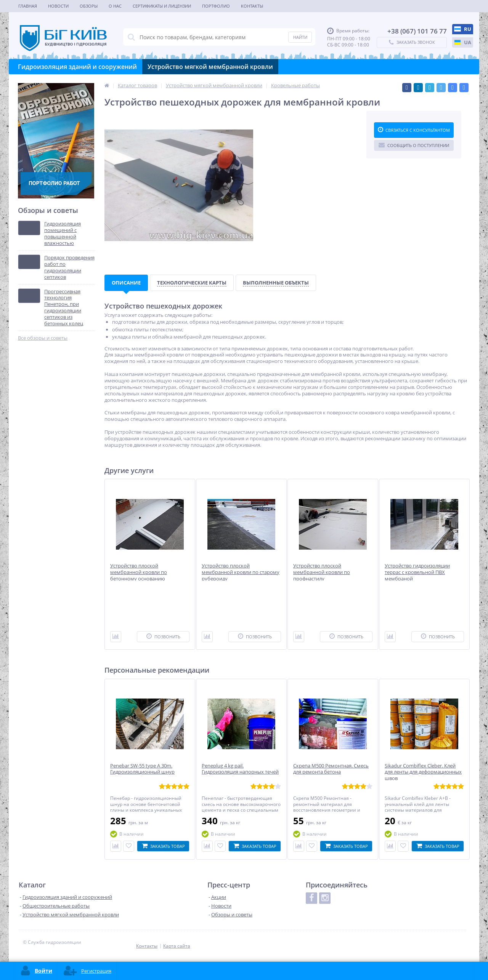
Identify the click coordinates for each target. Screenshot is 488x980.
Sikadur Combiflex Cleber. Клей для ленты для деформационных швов (423, 772)
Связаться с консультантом (414, 130)
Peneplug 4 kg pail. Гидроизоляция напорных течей (240, 769)
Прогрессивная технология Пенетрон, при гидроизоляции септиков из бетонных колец (64, 308)
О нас (115, 6)
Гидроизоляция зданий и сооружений (77, 67)
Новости (58, 6)
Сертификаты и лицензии (162, 6)
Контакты (252, 6)
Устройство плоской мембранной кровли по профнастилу (322, 572)
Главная (28, 6)
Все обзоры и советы (43, 338)
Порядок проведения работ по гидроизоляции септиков (69, 267)
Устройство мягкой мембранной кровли (210, 67)
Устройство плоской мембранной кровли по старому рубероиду (241, 572)
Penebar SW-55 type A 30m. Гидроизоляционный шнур (142, 769)
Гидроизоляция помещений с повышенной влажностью (63, 233)
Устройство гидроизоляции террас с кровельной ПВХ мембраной (417, 572)
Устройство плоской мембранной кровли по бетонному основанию (139, 572)
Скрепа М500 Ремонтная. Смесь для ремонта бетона (331, 769)
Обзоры (89, 6)
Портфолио (216, 6)
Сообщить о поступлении (414, 145)
